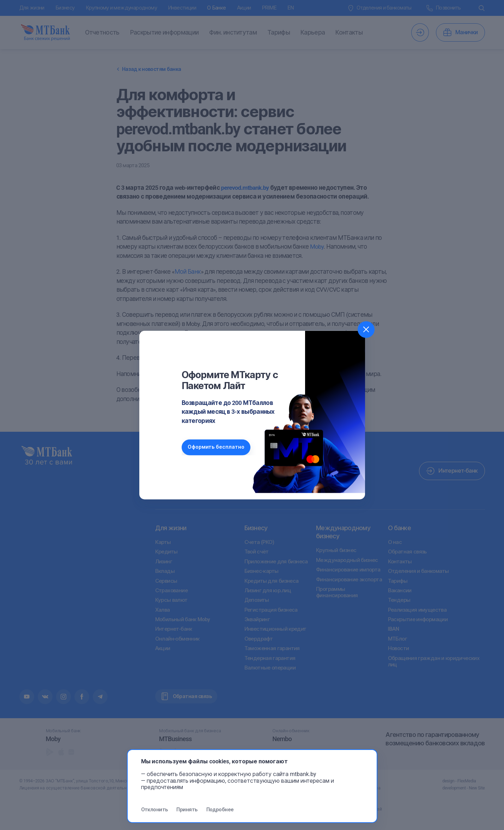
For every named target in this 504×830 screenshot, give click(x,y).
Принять (187, 810)
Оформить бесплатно (217, 447)
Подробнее (220, 810)
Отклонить (154, 810)
